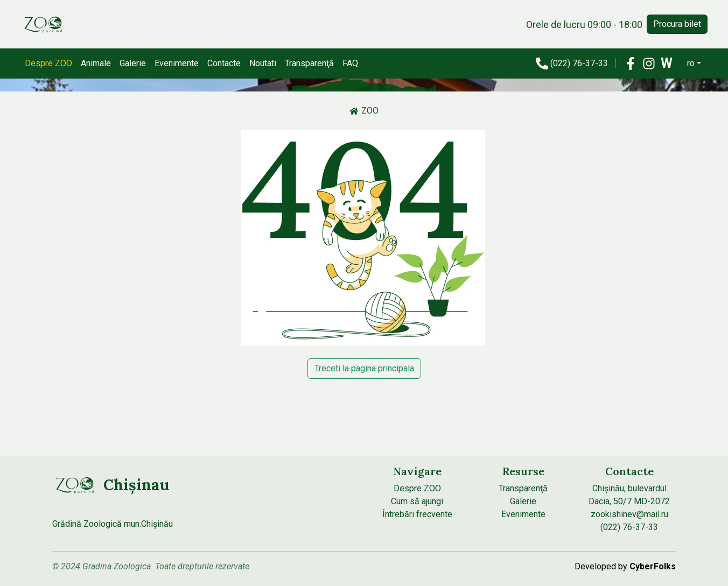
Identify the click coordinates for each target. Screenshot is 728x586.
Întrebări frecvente (417, 514)
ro (691, 63)
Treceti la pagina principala (364, 368)
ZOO (364, 111)
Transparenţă (309, 63)
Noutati (263, 63)
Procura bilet (677, 24)
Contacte (224, 63)
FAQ (350, 63)
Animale (96, 63)
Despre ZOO (48, 63)
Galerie (133, 63)
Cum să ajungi (417, 501)
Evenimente (177, 63)
